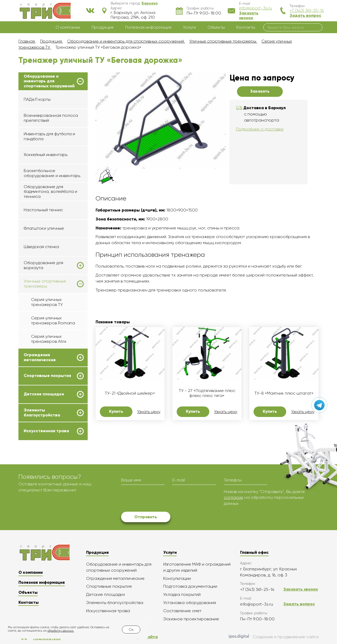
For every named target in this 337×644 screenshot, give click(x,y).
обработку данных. (61, 631)
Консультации (177, 578)
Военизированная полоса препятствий (51, 118)
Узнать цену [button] (149, 412)
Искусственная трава (46, 431)
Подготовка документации (190, 586)
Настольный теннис (43, 210)
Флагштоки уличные (44, 228)
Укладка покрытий (182, 594)
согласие (234, 497)
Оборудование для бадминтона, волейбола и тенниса (50, 192)
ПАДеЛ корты (37, 99)
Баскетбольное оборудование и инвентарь (52, 173)
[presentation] (161, 499)
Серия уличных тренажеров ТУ (47, 302)
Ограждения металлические (40, 357)
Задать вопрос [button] (305, 15)
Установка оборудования (190, 603)
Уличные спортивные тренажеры (45, 284)
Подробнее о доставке (260, 129)
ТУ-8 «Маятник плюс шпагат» (284, 393)
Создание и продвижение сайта (274, 637)
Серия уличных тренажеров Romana (53, 320)
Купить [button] (116, 411)
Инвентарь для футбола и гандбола (49, 136)
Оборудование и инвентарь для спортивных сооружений (49, 81)
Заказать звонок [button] (249, 15)
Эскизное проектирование (191, 619)
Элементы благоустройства (42, 412)
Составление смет (182, 611)
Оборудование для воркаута (43, 265)
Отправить (146, 517)
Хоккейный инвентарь (46, 155)
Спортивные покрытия (47, 376)
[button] (150, 3)
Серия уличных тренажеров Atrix (49, 339)
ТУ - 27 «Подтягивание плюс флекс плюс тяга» (207, 393)
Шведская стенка (41, 247)
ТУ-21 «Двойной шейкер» (130, 393)
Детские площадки (44, 394)
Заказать (260, 91)
